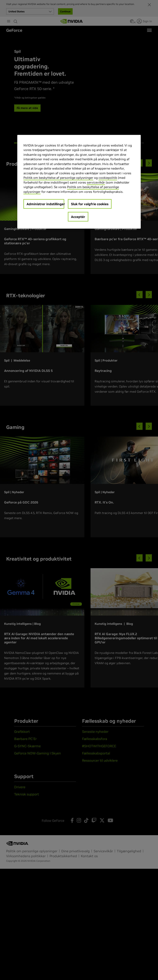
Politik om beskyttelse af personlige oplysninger (58, 178)
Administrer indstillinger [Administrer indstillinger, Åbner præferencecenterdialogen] (45, 204)
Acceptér (78, 217)
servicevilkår (96, 182)
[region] (79, 182)
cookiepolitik (108, 178)
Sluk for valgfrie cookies (90, 204)
